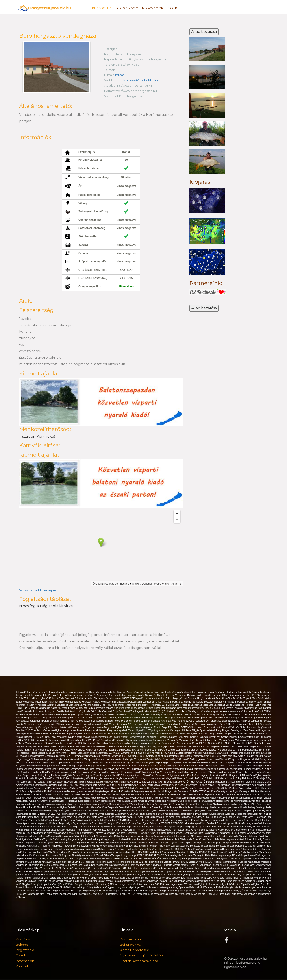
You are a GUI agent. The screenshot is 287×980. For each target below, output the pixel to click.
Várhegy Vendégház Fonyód (179, 769)
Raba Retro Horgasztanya (219, 855)
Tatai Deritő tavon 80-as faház (160, 817)
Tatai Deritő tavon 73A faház (100, 817)
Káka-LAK (68, 785)
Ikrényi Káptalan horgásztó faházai (164, 836)
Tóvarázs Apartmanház (44, 798)
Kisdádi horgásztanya (99, 778)
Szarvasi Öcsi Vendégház (254, 865)
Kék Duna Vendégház (218, 791)
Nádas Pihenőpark (254, 804)
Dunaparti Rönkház (74, 698)
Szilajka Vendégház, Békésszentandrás (36, 724)
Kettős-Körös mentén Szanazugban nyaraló (63, 715)
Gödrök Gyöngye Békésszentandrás (208, 772)
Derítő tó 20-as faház (215, 881)
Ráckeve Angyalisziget (61, 823)
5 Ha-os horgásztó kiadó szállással (147, 839)
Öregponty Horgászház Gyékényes (123, 887)
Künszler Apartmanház (154, 875)
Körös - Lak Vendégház (28, 872)
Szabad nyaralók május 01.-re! (224, 750)
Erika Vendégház (83, 785)
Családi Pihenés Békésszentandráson (240, 737)
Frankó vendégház (137, 747)
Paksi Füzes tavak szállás (145, 868)
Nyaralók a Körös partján (123, 843)
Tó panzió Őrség (117, 807)
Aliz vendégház (264, 843)
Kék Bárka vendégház (90, 743)
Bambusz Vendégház (162, 734)
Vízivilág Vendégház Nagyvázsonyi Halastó (229, 715)
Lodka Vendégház (175, 692)
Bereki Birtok (175, 705)
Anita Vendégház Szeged (205, 830)
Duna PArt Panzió (92, 740)
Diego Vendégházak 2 (115, 727)
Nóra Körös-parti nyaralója (246, 855)
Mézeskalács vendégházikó (39, 859)
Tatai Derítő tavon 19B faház (56, 820)
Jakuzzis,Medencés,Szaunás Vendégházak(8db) (64, 836)
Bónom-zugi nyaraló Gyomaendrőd (240, 849)
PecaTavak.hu (130, 939)
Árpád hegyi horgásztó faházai (113, 839)
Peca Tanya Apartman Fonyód (130, 830)
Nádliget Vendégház (261, 791)
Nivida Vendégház (262, 859)
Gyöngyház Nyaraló (155, 695)
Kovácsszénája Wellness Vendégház (228, 814)
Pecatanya (41, 887)
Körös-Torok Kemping (93, 827)
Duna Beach (257, 798)
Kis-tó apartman (38, 855)
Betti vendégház (173, 855)
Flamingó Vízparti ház (210, 737)
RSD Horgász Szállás (71, 702)
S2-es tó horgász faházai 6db (144, 804)
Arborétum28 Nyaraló (39, 721)
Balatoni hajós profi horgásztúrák (73, 843)
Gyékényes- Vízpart (173, 820)
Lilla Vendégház (52, 695)
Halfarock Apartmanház (246, 708)
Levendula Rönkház (33, 695)
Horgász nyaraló (146, 843)
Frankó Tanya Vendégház (37, 750)
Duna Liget (159, 692)
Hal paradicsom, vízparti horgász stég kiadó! (189, 708)
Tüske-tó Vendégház (176, 695)
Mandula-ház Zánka (127, 801)
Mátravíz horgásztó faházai (124, 884)
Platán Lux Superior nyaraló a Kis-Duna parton (79, 734)
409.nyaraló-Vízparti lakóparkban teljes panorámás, (82, 753)
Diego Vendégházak (118, 730)
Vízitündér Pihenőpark (253, 711)
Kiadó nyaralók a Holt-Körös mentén (237, 830)
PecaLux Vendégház (153, 769)
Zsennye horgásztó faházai (195, 846)
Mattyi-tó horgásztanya (172, 884)
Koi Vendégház (156, 715)
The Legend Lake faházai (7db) (147, 711)
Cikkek (172, 8)
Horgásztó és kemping (73, 849)
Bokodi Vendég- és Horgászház (144, 788)
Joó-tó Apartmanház (55, 865)
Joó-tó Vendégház (75, 865)
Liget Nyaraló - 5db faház (206, 811)
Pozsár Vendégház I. (203, 872)
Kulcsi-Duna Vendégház (188, 711)
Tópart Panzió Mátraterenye (156, 887)
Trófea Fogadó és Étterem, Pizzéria (170, 807)
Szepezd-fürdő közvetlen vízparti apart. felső (202, 766)
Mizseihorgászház (195, 881)
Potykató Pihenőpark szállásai (165, 846)
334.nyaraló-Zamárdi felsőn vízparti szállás (155, 759)
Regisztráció (127, 8)
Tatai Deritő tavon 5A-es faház (70, 817)
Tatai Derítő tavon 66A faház (190, 817)
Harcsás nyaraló (46, 843)
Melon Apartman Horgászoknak (256, 727)
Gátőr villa (97, 711)
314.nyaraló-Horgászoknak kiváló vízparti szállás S (97, 763)
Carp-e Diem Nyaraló (166, 827)
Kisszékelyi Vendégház (109, 891)
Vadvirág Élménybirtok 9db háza (196, 740)
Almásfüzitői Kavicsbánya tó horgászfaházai (83, 887)
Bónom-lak (217, 865)
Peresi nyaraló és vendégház (129, 721)
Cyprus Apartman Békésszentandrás (158, 743)
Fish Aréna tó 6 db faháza (138, 807)
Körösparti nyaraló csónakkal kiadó (173, 872)
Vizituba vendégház (156, 708)
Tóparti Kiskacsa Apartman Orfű (135, 734)
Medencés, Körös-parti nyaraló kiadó (229, 807)
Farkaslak (163, 868)
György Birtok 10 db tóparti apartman (49, 791)
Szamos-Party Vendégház (67, 852)
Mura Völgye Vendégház (159, 772)
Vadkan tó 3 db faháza (147, 795)
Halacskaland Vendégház (142, 702)
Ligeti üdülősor (134, 878)
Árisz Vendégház (180, 721)
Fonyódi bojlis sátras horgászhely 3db (158, 785)
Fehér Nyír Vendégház (170, 795)
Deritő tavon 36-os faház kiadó (167, 782)
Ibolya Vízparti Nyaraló (248, 875)
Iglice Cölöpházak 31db (52, 698)
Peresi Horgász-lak (227, 734)
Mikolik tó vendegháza (104, 846)
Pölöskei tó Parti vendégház (134, 894)
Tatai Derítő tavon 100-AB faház (116, 820)
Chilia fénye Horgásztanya (83, 891)
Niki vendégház (227, 811)
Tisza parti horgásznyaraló (141, 872)
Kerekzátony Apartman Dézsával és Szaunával (84, 695)
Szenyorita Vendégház (194, 855)
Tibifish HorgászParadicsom (93, 782)
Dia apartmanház (231, 843)
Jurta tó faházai (196, 849)
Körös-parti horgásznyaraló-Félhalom (174, 801)
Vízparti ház (190, 692)
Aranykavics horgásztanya (85, 811)
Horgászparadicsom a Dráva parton (191, 814)
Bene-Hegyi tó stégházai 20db (152, 705)
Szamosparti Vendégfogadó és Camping (200, 843)
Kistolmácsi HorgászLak (200, 775)
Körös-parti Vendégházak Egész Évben (137, 823)
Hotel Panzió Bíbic (33, 807)
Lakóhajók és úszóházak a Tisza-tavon (35, 734)
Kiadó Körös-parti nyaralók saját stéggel (93, 881)
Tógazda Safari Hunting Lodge (59, 839)
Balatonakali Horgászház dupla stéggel (72, 801)
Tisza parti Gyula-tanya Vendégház (237, 894)
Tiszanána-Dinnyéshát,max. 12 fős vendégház (132, 750)
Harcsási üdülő (118, 878)
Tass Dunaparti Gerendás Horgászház (199, 724)
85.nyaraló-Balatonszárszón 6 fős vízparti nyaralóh (137, 766)
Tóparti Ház (122, 846)
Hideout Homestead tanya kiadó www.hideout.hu (122, 798)
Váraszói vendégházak (196, 884)
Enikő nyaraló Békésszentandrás (206, 702)
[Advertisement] (207, 384)
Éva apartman (81, 868)
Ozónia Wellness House (28, 698)
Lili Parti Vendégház (253, 769)
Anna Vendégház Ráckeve (178, 730)
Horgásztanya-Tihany (50, 849)
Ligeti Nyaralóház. (232, 721)
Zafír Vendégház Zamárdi (101, 721)
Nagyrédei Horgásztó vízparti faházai (170, 865)
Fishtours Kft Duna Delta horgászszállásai (48, 891)
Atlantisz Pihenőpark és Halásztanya (103, 698)
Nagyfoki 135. (71, 782)
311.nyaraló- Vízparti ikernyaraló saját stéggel (146, 763)
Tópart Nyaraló (156, 730)
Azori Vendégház (38, 705)
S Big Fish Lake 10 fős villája (251, 778)
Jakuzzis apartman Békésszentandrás (43, 785)
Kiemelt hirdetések (134, 950)
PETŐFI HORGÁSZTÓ (194, 782)
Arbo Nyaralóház (232, 865)
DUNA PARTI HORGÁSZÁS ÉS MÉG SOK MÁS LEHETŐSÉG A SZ (227, 743)
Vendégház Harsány (132, 875)
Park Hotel (222, 836)
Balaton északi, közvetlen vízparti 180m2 (208, 695)
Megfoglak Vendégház (176, 718)
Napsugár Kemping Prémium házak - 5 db (199, 785)
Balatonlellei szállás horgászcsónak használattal (218, 769)
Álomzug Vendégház (58, 705)
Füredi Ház (22, 708)
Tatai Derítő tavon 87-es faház (148, 820)
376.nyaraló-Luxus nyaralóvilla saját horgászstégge (153, 756)
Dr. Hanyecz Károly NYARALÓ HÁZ (109, 788)
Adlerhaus (41, 769)
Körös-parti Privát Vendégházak (120, 827)
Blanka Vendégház (100, 843)
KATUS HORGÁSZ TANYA (151, 855)
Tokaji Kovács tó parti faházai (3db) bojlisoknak (235, 852)
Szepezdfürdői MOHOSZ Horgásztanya (98, 894)
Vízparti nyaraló (91, 705)
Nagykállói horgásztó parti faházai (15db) (44, 884)
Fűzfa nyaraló (99, 785)
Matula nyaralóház (191, 804)
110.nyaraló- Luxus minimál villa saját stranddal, (247, 763)
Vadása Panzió (132, 743)
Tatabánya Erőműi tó (92, 875)
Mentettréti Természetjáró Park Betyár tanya (168, 830)
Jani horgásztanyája (158, 747)
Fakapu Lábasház (249, 750)
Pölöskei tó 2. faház (205, 778)
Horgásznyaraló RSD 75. (197, 747)
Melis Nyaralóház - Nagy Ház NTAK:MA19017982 (138, 852)
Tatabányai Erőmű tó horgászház (222, 887)
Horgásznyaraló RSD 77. (223, 747)
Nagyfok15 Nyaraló (34, 737)
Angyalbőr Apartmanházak (140, 692)
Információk (152, 8)
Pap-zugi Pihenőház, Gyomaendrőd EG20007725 (162, 849)
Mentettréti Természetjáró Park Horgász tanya (90, 830)
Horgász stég (91, 849)
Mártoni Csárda (31, 772)
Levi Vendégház (234, 766)
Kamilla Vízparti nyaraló (147, 811)
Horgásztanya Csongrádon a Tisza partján (226, 833)
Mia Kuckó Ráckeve (261, 715)
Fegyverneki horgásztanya (81, 833)
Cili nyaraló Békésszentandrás (239, 702)
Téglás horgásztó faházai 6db (103, 708)
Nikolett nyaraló (176, 747)
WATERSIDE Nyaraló (133, 698)
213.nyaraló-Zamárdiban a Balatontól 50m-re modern (136, 753)
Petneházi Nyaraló (262, 868)
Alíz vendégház (61, 859)
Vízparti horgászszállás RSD (108, 775)
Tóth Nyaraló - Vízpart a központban (234, 859)
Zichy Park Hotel (158, 833)
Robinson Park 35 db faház (179, 839)
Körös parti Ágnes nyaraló (239, 881)
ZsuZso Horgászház (223, 708)
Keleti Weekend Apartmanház (238, 788)
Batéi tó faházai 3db (50, 827)
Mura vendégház (181, 772)
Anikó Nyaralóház (197, 823)
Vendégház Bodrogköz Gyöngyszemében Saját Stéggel (75, 769)
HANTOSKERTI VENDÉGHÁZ (172, 823)
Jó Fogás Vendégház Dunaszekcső (213, 827)
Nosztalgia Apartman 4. (117, 814)
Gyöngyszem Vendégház (144, 791)
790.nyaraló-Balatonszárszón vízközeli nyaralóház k (190, 753)
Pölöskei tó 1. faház (226, 778)
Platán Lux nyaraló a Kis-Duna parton (225, 782)
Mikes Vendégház (43, 868)
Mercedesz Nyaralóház (203, 859)
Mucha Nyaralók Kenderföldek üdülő (91, 878)
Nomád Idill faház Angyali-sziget (32, 788)
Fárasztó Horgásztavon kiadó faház (237, 724)
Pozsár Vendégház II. (59, 788)
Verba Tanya (237, 804)
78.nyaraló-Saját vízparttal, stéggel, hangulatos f (85, 766)
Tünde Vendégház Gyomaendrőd (176, 811)
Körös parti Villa (45, 852)
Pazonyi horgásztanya (199, 807)
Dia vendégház (171, 766)
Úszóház (226, 785)
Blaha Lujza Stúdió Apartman (216, 804)
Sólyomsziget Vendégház (166, 740)
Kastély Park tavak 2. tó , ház (41, 711)
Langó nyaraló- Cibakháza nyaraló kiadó (77, 798)
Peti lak (170, 875)
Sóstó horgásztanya (124, 881)
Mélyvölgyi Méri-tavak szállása (130, 836)
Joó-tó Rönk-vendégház (97, 865)
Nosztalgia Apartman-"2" (28, 846)
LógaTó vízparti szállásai (61, 881)
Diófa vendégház (40, 692)
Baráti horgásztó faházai (222, 846)
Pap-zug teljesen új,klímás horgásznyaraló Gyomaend (212, 868)
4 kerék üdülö (246, 868)
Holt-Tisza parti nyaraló (167, 843)
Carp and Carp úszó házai (117, 711)
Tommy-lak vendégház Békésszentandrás (106, 715)
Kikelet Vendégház (241, 798)
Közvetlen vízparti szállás (201, 718)
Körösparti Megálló (165, 778)
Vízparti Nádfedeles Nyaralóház (199, 836)
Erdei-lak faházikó (204, 878)
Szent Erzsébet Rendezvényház (129, 737)
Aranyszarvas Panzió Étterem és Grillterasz (85, 730)
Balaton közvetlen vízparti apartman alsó (130, 865)
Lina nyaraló (50, 878)
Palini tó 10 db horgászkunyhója (122, 785)
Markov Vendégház (119, 804)
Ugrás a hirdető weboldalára (138, 80)
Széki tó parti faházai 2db (206, 839)
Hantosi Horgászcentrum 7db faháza (55, 804)
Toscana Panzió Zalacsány (51, 782)
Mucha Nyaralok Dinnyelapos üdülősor (161, 878)
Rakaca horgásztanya (42, 811)
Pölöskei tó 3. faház (185, 778)
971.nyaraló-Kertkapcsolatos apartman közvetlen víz (43, 756)
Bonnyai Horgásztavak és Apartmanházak (229, 801)
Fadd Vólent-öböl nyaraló (59, 855)
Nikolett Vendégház (252, 775)
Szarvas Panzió (138, 814)
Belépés (22, 945)
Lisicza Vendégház (78, 708)
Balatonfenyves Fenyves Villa (246, 827)
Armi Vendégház (108, 823)
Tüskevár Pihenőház (52, 846)
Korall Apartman (263, 820)
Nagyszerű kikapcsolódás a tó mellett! (102, 772)
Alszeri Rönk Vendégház (218, 820)
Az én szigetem (198, 721)
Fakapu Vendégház (83, 775)
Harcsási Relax (235, 772)
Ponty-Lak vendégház (200, 865)
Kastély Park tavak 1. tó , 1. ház (74, 711)
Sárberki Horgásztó (42, 875)
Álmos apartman (147, 801)
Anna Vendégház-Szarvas (138, 782)
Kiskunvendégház (65, 862)
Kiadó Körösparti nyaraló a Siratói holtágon (195, 734)
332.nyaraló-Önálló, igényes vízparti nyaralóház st (203, 759)
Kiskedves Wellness (247, 734)
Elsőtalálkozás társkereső (139, 961)
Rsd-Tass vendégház (240, 695)
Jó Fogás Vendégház (240, 791)
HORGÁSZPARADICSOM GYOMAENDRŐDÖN (137, 859)
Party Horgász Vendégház (230, 730)
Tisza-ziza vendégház (71, 772)
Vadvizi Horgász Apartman (249, 811)
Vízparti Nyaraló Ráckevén (226, 727)
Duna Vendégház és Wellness (229, 740)
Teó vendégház (24, 692)
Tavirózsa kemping (139, 846)
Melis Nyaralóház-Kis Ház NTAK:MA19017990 (187, 852)
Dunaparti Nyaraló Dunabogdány (65, 740)
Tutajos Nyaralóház (138, 730)
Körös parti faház (104, 862)
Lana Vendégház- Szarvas (193, 788)
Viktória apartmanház (117, 747)
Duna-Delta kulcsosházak (132, 708)
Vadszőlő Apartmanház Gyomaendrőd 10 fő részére (208, 795)
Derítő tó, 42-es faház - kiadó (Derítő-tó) (88, 807)
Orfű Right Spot (111, 734)
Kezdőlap (23, 939)
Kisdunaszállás (248, 843)
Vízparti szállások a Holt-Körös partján (62, 872)
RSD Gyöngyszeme (261, 695)
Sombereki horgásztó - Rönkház (133, 833)
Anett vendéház (135, 727)
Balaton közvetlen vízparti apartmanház (69, 692)
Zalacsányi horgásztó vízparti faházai (193, 875)
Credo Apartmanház (36, 833)
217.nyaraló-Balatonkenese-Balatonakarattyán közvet (196, 763)
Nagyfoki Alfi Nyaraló (171, 804)
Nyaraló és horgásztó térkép (141, 955)
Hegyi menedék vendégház (46, 743)
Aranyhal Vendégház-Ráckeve (256, 721)
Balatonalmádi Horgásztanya (176, 859)
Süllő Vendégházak (159, 894)
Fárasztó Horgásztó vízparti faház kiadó (208, 698)
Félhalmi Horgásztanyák (104, 801)
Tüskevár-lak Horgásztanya (78, 846)
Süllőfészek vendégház (28, 894)
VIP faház (87, 872)
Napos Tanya (200, 801)
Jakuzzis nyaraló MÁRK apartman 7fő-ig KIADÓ (188, 862)
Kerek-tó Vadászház (192, 705)
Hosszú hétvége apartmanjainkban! (186, 833)
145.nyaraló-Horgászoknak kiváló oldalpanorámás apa (244, 753)
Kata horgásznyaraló (221, 798)
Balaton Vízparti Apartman (158, 721)
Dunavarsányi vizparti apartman (96, 852)
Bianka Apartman (155, 798)
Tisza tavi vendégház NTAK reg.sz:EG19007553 (194, 894)
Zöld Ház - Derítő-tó (138, 715)
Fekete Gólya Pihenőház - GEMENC (173, 727)
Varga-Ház (149, 727)
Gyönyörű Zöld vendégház (172, 881)
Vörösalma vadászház (214, 705)
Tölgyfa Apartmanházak (204, 730)
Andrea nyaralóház (34, 878)
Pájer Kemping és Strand (86, 823)
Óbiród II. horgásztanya (75, 778)
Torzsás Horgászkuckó (27, 718)
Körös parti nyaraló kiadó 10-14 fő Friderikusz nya (138, 862)
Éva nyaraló (188, 878)
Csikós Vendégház (77, 721)
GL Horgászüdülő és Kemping (54, 718)
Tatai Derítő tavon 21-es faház (251, 817)
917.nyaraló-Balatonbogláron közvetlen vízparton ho (98, 756)
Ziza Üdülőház (65, 878)
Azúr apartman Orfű (149, 884)
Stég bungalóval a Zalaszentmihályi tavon (91, 859)
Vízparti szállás (214, 788)
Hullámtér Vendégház (113, 743)
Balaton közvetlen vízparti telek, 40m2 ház (85, 795)
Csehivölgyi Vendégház (146, 881)
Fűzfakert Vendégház (254, 766)
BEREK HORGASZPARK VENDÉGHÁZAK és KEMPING (79, 750)
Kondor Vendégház (170, 788)
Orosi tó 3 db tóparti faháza (121, 795)
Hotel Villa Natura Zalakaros (242, 836)
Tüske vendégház (69, 743)
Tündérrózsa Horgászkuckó (250, 747)
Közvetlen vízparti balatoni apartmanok (221, 711)
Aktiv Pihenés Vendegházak (67, 875)
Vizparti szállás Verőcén (114, 740)
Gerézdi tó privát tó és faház (164, 724)
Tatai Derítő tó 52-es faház (30, 730)
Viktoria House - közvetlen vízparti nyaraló (78, 724)
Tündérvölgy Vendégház (243, 820)
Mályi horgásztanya (57, 833)
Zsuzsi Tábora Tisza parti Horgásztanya (117, 855)
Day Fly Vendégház (85, 862)
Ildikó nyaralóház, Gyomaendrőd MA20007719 (238, 872)
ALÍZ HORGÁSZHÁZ (63, 868)
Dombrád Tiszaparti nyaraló (221, 823)
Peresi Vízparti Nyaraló (224, 875)
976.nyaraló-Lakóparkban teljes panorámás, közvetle (182, 750)
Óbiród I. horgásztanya (143, 778)
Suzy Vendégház (112, 875)
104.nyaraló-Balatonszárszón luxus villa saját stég (207, 756)
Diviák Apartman (116, 782)
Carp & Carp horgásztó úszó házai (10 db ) (110, 868)
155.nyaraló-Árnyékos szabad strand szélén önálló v (57, 759)
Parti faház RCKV (112, 769)
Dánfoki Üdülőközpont (199, 798)
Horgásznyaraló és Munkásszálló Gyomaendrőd (81, 747)
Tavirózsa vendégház (207, 692)
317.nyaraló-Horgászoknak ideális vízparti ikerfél (47, 763)
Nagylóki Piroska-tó (38, 881)
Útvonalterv (126, 286)
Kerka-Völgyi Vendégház (134, 772)
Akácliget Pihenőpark (86, 839)
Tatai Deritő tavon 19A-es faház (38, 817)
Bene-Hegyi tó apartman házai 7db (118, 705)
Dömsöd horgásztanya (260, 891)
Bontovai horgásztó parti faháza (110, 872)
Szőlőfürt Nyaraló (146, 827)
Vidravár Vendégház (81, 788)
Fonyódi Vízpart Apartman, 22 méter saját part (125, 724)
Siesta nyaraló (185, 743)
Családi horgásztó (213, 849)
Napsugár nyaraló (63, 811)
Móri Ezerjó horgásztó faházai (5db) (59, 894)
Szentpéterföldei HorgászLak (227, 775)
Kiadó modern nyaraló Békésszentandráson (91, 737)
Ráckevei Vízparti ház (252, 718)
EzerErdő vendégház (194, 820)
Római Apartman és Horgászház (33, 823)
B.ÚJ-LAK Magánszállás (101, 836)
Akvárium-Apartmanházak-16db (250, 795)
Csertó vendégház (235, 705)
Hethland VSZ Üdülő (49, 772)
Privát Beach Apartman (47, 702)
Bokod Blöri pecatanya (110, 811)
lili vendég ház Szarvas (249, 862)
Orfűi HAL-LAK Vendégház (227, 718)
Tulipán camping (186, 827)
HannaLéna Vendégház (56, 737)
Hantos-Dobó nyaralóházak (249, 823)
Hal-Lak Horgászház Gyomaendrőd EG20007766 (182, 791)
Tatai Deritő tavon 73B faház (129, 817)
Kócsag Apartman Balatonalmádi (188, 887)
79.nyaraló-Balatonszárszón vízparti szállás (38, 766)
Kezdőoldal (103, 8)
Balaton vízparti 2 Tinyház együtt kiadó (89, 718)
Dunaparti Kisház (59, 721)
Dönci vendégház (117, 695)
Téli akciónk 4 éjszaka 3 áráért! (162, 737)
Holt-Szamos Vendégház (55, 807)
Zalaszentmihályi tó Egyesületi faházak (238, 692)
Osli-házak (170, 711)
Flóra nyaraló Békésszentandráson (126, 718)
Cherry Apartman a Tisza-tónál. (139, 775)
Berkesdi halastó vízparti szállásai (91, 804)
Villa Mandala (76, 705)
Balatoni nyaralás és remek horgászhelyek (89, 791)
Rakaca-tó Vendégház (39, 708)
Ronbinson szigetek (219, 884)
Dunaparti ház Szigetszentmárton (87, 727)
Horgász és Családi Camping (251, 846)
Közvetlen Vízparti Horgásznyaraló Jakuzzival (105, 702)
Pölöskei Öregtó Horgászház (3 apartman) (88, 884)
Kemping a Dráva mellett (159, 814)
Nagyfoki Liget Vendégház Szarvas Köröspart (47, 727)
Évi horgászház (214, 721)
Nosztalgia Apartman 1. (84, 855)
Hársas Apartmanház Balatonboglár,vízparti (166, 698)
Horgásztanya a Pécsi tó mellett (191, 891)
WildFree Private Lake (176, 798)
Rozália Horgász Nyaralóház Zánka (45, 778)
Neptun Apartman (96, 814)
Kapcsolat (23, 966)
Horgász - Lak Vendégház (258, 705)
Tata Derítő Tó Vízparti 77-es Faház (247, 698)
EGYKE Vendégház (71, 827)
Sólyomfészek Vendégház (140, 740)
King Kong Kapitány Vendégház (56, 775)
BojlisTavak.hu (130, 945)
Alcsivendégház (176, 868)
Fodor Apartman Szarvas (74, 814)
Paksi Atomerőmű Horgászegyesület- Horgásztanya (148, 891)
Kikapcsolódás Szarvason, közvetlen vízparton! (40, 795)
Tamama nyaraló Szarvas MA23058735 (36, 862)
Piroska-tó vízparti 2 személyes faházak (45, 830)
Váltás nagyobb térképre (38, 590)
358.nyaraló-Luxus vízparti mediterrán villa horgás (109, 759)
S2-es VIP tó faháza (121, 791)
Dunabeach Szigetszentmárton (171, 775)
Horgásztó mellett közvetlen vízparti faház (186, 715)
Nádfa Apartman (60, 708)
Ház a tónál (128, 811)
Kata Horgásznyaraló (121, 778)
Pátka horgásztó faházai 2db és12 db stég (241, 839)
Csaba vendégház (53, 730)
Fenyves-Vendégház (105, 833)
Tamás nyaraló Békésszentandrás (172, 702)
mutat (120, 75)
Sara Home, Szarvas (202, 727)
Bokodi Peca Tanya (47, 747)
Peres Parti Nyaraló (255, 782)
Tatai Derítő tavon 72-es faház (220, 817)
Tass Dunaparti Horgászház (257, 730)
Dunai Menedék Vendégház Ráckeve (108, 692)
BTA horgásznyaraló (154, 718)
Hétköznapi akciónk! (188, 737)
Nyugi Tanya (53, 887)
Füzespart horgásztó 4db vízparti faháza (251, 785)
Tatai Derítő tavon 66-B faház (85, 820)
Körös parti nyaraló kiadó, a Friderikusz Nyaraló (238, 878)
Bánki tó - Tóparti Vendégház (245, 884)
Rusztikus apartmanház (225, 862)
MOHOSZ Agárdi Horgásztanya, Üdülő (228, 891)
